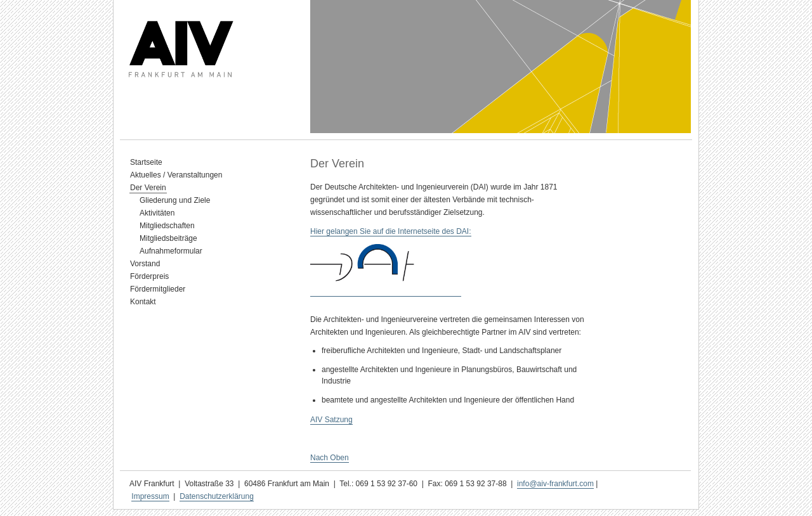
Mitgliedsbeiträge (168, 238)
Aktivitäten (157, 213)
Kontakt (143, 302)
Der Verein (148, 188)
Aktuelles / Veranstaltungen (176, 175)
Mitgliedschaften (167, 226)
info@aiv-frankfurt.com (555, 484)
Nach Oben (330, 458)
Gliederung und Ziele (175, 200)
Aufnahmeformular (171, 251)
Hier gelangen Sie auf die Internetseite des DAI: (391, 231)
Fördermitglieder (158, 289)
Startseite (146, 162)
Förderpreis (149, 276)
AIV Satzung (331, 420)
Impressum (150, 496)
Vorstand (145, 264)
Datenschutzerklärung (217, 496)
